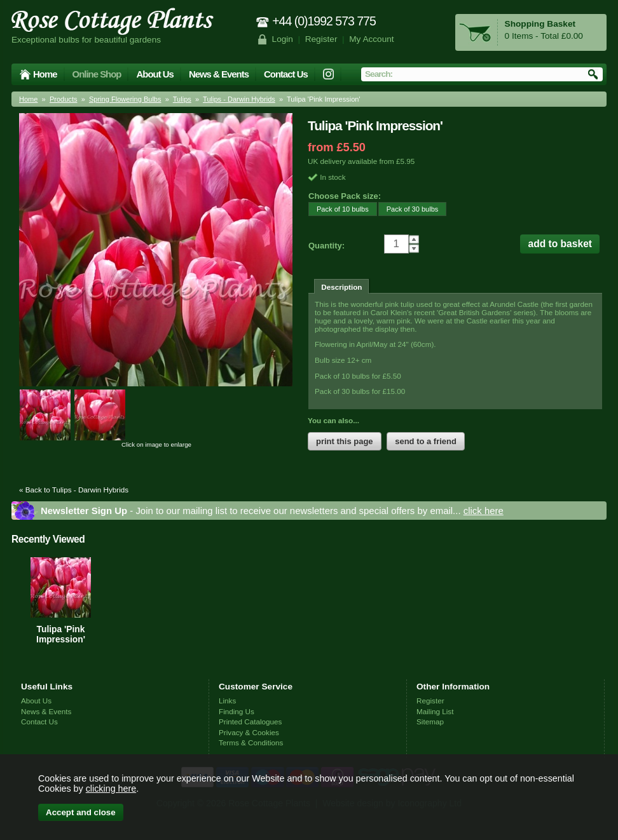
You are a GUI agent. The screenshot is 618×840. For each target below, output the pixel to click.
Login (283, 39)
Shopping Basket (540, 24)
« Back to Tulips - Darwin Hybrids (74, 490)
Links (227, 701)
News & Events (219, 74)
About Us (154, 74)
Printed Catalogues (250, 721)
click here (484, 511)
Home (45, 74)
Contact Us (286, 74)
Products (64, 99)
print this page (345, 441)
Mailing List (435, 711)
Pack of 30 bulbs (409, 209)
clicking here (111, 789)
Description (341, 287)
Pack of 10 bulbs (339, 209)
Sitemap (430, 721)
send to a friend (426, 441)
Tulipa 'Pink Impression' (61, 634)
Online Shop (97, 74)
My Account (372, 39)
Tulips (182, 99)
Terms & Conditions (251, 742)
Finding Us (237, 711)
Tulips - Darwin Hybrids (239, 99)
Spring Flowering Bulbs (125, 99)
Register (321, 39)
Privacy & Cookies (249, 732)
